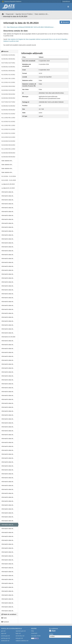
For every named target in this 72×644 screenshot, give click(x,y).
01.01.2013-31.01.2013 (8, 137)
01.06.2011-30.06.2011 (8, 59)
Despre (34, 629)
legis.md (18, 633)
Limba (51, 634)
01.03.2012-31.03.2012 (8, 90)
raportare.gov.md (21, 631)
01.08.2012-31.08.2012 (8, 106)
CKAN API (34, 633)
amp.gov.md (19, 638)
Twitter (4, 618)
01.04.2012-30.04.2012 (8, 94)
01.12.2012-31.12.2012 (8, 129)
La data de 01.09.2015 (8, 184)
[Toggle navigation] (68, 7)
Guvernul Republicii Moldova (12, 2)
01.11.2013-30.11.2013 (8, 149)
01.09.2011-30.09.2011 (8, 71)
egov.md (4, 633)
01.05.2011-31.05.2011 (8, 55)
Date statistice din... (42, 14)
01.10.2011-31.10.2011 (8, 75)
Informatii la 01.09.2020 (8, 337)
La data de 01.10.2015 (8, 188)
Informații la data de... (8, 505)
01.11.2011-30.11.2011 (8, 78)
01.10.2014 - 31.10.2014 (9, 176)
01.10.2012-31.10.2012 (8, 114)
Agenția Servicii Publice (24, 14)
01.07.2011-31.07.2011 (8, 63)
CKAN (52, 631)
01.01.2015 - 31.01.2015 (9, 180)
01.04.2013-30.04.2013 (8, 145)
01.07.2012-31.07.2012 (8, 102)
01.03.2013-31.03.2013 (8, 141)
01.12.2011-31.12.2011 (8, 82)
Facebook (5, 622)
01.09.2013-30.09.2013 (8, 157)
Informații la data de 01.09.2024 (15, 16)
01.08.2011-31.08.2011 (8, 67)
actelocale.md (5, 641)
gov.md (3, 631)
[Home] (3, 14)
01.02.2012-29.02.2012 (8, 86)
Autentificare (66, 1)
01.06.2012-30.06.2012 (8, 98)
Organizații (10, 14)
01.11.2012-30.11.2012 (8, 118)
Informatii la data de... (8, 192)
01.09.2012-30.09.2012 (8, 110)
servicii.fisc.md (20, 636)
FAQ (32, 631)
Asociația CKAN (36, 636)
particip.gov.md (6, 638)
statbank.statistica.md (22, 641)
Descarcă (65, 22)
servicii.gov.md (5, 636)
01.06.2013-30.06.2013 (8, 153)
